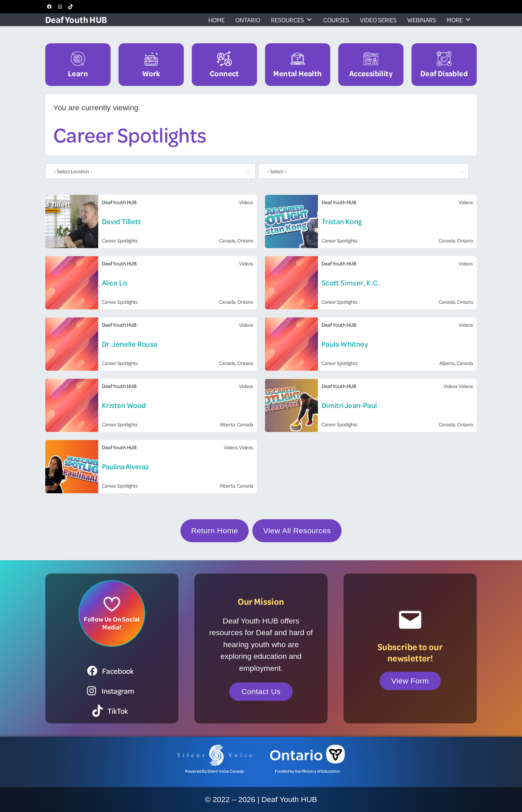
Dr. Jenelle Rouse (130, 344)
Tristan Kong (342, 221)
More (459, 20)
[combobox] (150, 171)
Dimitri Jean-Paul (349, 405)
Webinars (422, 20)
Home (217, 20)
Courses (336, 20)
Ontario (248, 20)
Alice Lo (115, 283)
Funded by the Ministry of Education (307, 771)
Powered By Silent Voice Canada (215, 771)
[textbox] (146, 171)
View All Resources (297, 531)
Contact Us (261, 691)
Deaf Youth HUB (76, 19)
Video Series (378, 20)
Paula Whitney (345, 344)
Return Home (215, 531)
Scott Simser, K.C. (351, 283)
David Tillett (121, 221)
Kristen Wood (124, 405)
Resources (292, 20)
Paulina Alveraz (125, 466)
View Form (410, 681)
